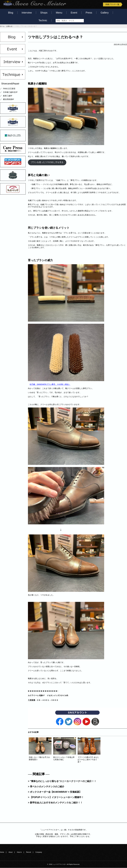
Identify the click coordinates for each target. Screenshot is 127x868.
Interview (27, 13)
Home (2, 852)
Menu (59, 13)
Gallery (105, 13)
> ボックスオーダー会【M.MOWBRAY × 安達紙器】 (55, 792)
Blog (11, 13)
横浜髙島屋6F (9, 99)
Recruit (29, 852)
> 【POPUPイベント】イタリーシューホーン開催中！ (56, 797)
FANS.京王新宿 (9, 89)
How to (19, 852)
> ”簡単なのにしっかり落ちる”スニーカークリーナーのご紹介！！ (62, 781)
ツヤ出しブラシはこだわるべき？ (55, 37)
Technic (43, 20)
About (10, 852)
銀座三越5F (8, 96)
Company (39, 852)
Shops (44, 13)
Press (89, 13)
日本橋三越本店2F (10, 92)
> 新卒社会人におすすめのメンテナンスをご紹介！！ (55, 803)
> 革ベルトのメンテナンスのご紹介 (46, 787)
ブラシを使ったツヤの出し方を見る (47, 162)
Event (74, 13)
